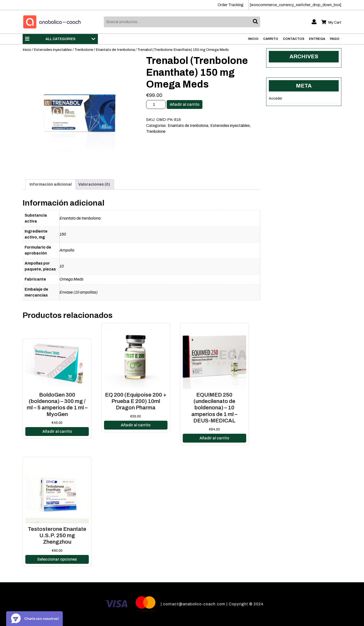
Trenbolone (84, 50)
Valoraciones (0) (94, 184)
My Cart (331, 22)
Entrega (317, 39)
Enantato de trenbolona (115, 50)
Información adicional (51, 184)
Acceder (275, 98)
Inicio (253, 39)
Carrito (271, 39)
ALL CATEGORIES (60, 39)
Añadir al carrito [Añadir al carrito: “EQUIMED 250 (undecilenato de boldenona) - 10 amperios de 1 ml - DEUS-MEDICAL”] (214, 438)
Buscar (256, 22)
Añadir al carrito (185, 104)
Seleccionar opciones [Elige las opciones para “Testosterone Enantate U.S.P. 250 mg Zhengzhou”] (57, 559)
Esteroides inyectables (53, 50)
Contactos (294, 39)
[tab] (51, 184)
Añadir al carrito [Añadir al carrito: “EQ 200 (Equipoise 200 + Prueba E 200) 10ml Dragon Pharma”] (136, 425)
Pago (335, 39)
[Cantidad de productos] (156, 104)
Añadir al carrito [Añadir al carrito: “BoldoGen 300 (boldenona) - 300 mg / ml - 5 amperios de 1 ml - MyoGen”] (57, 431)
